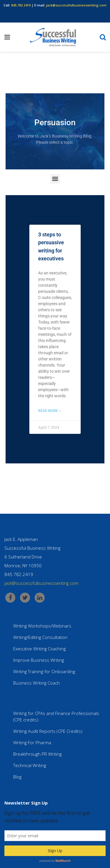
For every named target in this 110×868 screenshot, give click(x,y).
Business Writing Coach (37, 683)
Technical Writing (30, 765)
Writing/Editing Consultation (40, 637)
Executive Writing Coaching (39, 649)
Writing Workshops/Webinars (42, 626)
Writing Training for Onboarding (44, 671)
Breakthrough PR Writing (37, 754)
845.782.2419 (21, 5)
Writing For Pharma (32, 742)
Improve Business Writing (39, 660)
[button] (55, 180)
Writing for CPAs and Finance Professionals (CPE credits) (56, 716)
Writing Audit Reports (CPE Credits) (48, 731)
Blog (17, 777)
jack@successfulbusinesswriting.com (76, 5)
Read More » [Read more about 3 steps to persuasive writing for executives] (49, 411)
